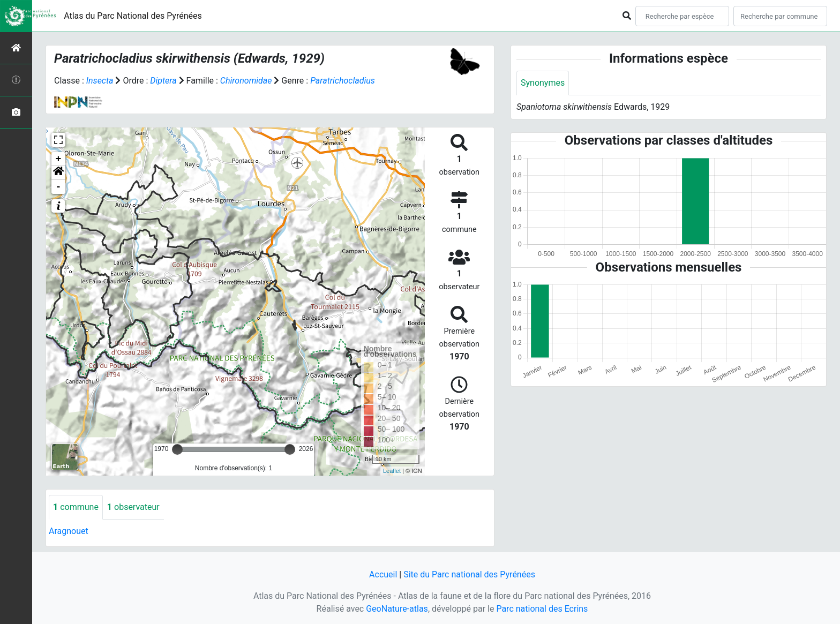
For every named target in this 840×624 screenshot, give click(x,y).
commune (76, 507)
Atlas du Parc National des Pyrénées (133, 16)
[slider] (177, 449)
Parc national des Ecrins (542, 609)
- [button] (59, 187)
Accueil (383, 574)
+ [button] (59, 159)
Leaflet (392, 471)
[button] (58, 173)
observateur (133, 507)
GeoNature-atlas (397, 609)
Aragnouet (69, 531)
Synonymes (543, 83)
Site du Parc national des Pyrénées (469, 574)
